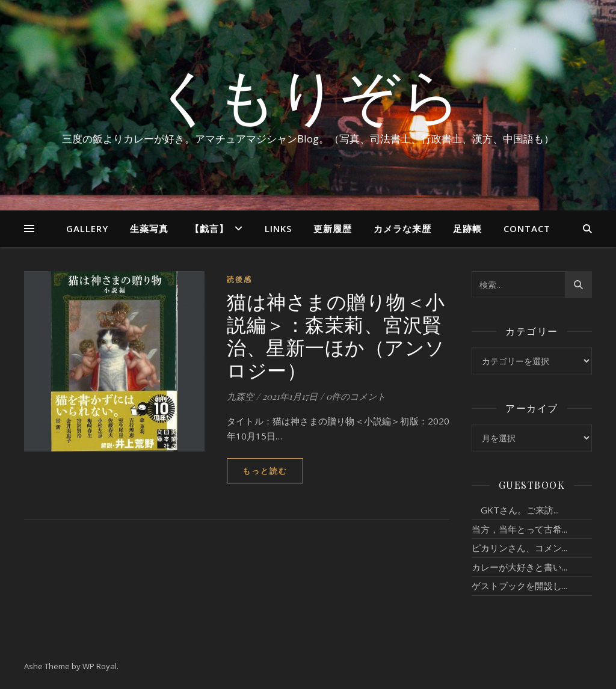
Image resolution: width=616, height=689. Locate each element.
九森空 (240, 396)
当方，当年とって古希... (519, 529)
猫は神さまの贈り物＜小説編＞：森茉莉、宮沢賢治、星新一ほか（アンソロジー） (336, 335)
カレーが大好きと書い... (519, 567)
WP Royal (100, 666)
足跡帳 (467, 228)
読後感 (239, 279)
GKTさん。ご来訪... (515, 510)
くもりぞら (308, 94)
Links (278, 228)
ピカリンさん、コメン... (519, 548)
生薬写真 (149, 228)
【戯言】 (209, 228)
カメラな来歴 (402, 228)
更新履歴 (333, 228)
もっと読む (265, 471)
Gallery (87, 228)
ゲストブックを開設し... (519, 586)
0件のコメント (356, 396)
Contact (527, 228)
